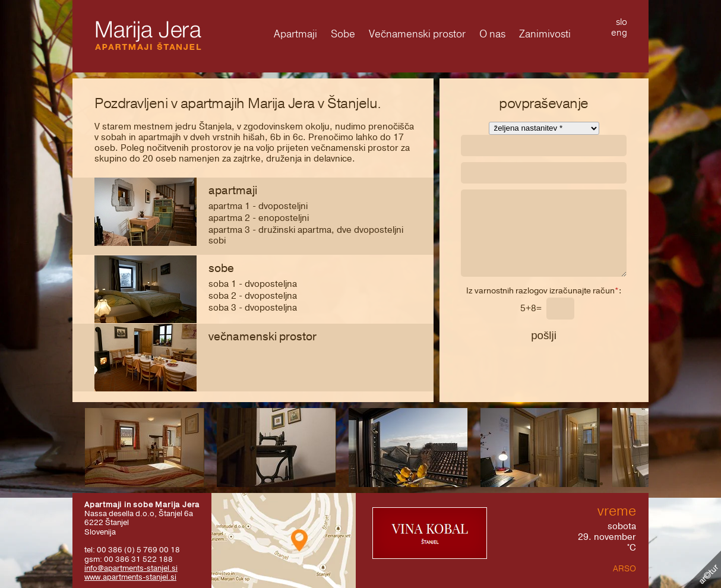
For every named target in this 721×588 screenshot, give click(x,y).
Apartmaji (233, 191)
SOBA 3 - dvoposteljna (253, 308)
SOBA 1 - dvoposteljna (253, 284)
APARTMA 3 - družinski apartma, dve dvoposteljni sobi (306, 235)
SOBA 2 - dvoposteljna (253, 296)
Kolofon (702, 569)
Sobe (221, 268)
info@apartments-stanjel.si (131, 568)
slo (622, 22)
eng (619, 33)
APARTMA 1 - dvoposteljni (258, 206)
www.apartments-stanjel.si (130, 577)
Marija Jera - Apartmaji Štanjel (148, 35)
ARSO (624, 569)
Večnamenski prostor (263, 337)
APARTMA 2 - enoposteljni (259, 218)
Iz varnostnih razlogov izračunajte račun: (544, 292)
